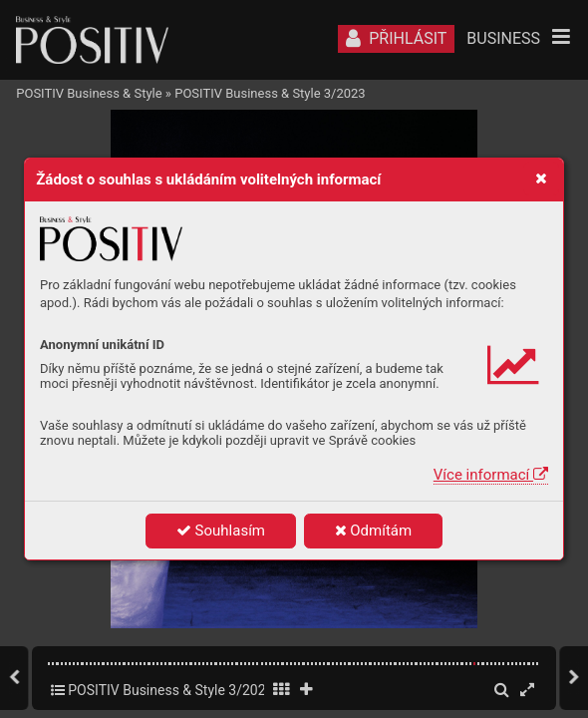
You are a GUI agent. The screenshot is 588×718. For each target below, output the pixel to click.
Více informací (491, 475)
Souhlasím (221, 531)
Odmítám (374, 531)
